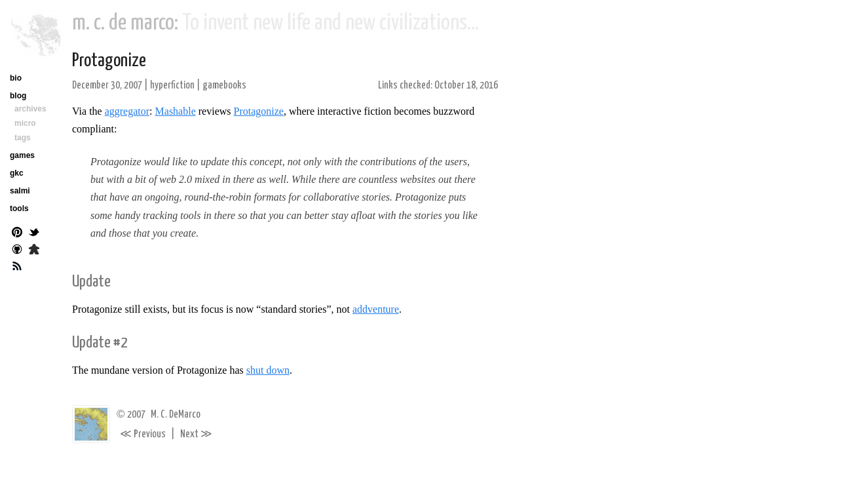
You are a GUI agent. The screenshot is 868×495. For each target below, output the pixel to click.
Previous (143, 434)
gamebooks (224, 86)
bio (16, 78)
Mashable (176, 111)
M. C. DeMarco (176, 415)
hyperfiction (172, 86)
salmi (20, 191)
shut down (268, 370)
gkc (17, 173)
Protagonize (109, 61)
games (22, 155)
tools (19, 208)
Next (196, 434)
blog (18, 96)
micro (25, 123)
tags (23, 138)
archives (30, 109)
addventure (376, 309)
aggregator (127, 111)
